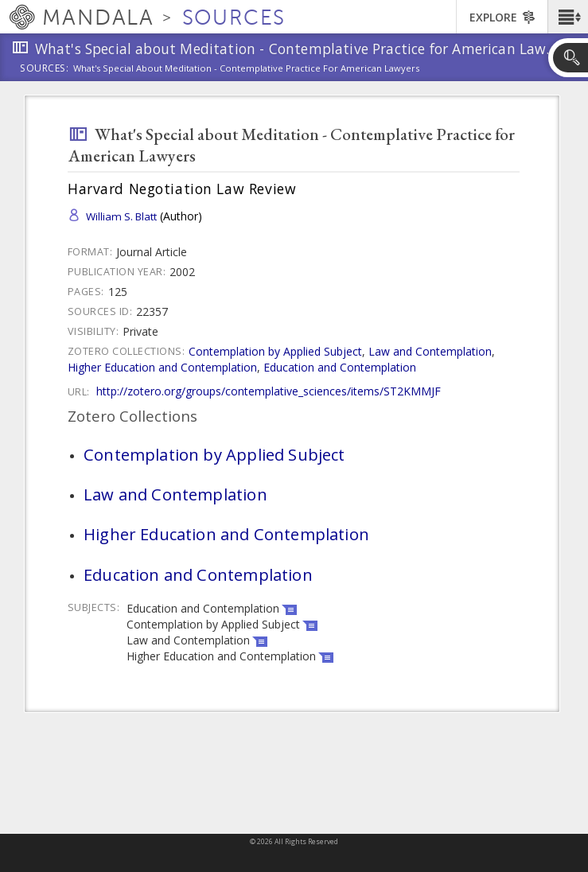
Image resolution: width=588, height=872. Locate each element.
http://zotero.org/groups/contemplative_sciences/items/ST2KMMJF (269, 391)
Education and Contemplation (340, 367)
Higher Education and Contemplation (162, 367)
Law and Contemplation (430, 351)
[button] (568, 17)
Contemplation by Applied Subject (275, 351)
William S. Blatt (121, 216)
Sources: (45, 69)
